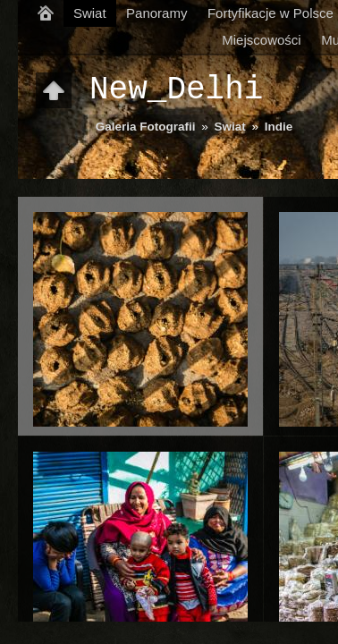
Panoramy (156, 13)
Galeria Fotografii (146, 127)
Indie (279, 127)
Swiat (90, 13)
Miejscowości (261, 40)
